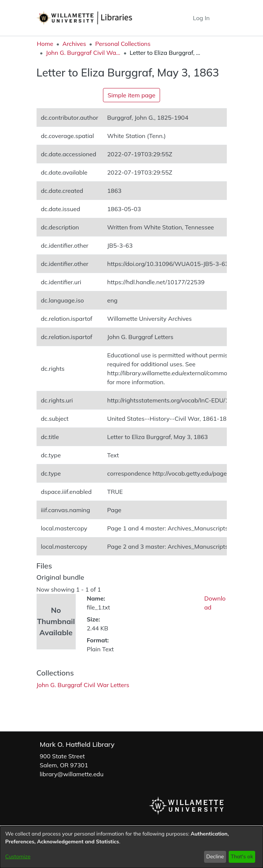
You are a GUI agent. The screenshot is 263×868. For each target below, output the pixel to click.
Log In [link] (202, 18)
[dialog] (131, 847)
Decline (215, 856)
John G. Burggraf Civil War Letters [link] (83, 53)
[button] (173, 18)
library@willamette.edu (72, 774)
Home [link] (45, 44)
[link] (83, 685)
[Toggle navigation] (221, 18)
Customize (18, 856)
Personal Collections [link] (123, 44)
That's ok (242, 856)
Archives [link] (74, 44)
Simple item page (132, 95)
